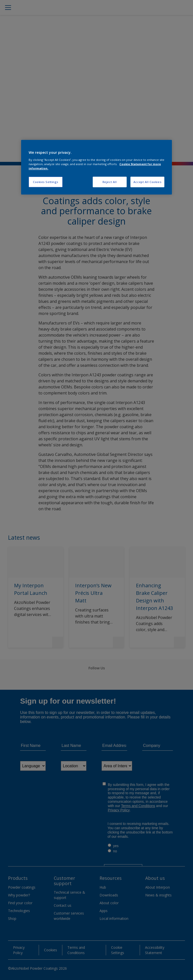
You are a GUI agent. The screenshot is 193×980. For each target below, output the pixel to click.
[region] (96, 167)
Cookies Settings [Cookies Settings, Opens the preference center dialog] (46, 182)
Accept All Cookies (147, 182)
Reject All (110, 182)
